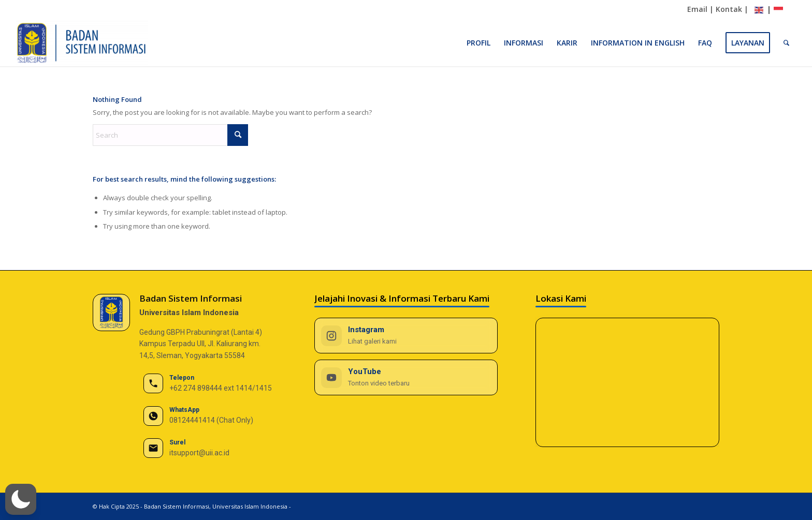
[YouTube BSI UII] (406, 377)
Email (697, 9)
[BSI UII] (82, 43)
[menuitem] (479, 43)
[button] (21, 499)
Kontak (729, 9)
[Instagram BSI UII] (406, 336)
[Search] (786, 43)
